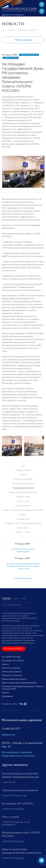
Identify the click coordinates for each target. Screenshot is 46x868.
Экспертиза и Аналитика (12, 675)
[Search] (17, 605)
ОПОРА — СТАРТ (23, 532)
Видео (23, 515)
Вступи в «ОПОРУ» (14, 649)
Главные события (23, 470)
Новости (11, 30)
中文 (24, 599)
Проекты (5, 693)
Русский (7, 599)
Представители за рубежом (18, 756)
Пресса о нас (23, 501)
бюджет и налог (10, 58)
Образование (7, 696)
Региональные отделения (17, 752)
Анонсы (23, 475)
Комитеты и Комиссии (11, 668)
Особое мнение (23, 506)
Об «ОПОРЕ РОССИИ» (11, 657)
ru (42, 11)
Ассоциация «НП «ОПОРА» (13, 661)
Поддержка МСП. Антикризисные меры (23, 523)
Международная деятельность (23, 492)
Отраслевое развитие (27, 30)
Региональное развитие (23, 484)
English (16, 599)
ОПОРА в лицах (23, 497)
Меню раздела (24, 40)
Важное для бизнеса (23, 479)
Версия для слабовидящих (13, 15)
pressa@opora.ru (9, 825)
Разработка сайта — (14, 704)
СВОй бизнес (23, 528)
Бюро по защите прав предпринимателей (23, 510)
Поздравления (23, 519)
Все (23, 466)
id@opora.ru (9, 735)
